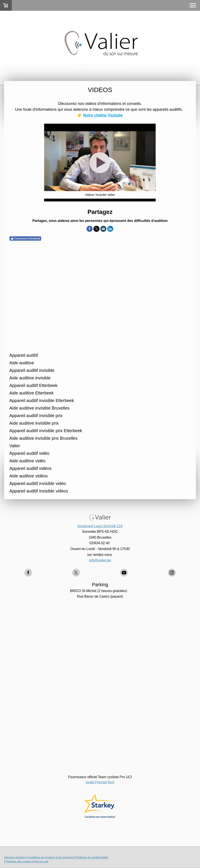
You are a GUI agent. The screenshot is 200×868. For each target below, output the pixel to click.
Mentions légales (15, 857)
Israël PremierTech (100, 782)
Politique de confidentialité (92, 857)
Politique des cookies (19, 861)
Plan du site (41, 861)
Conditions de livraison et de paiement (50, 857)
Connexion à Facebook (25, 238)
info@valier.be (100, 560)
